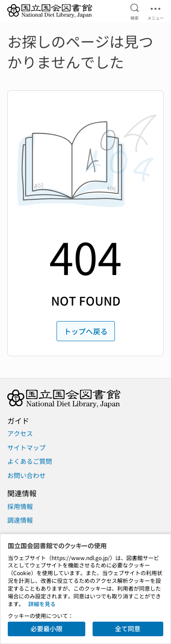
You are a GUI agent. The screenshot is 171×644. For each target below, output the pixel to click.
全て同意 (128, 628)
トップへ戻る (86, 331)
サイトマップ (26, 447)
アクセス (20, 433)
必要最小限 (47, 628)
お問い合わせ (26, 475)
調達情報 (20, 520)
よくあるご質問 (30, 461)
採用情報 (20, 506)
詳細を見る (42, 604)
